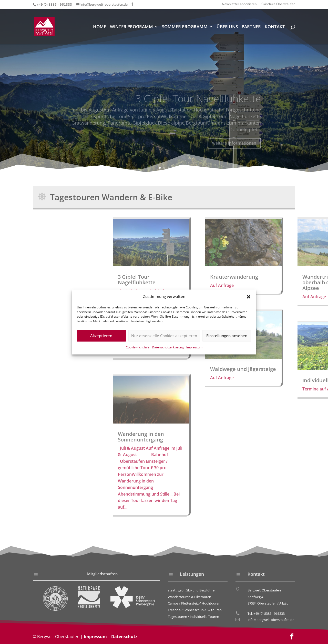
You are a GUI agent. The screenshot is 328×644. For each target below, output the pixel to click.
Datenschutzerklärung (168, 349)
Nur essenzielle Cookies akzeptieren (164, 337)
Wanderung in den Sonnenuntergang (284, 437)
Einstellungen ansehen (227, 337)
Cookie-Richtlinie (138, 349)
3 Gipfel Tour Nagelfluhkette (280, 280)
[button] (249, 298)
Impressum (194, 349)
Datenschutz (124, 637)
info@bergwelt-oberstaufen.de (271, 620)
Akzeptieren (101, 337)
